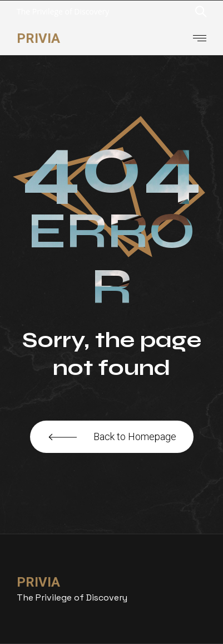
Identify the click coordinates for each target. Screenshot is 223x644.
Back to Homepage (112, 436)
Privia (38, 38)
